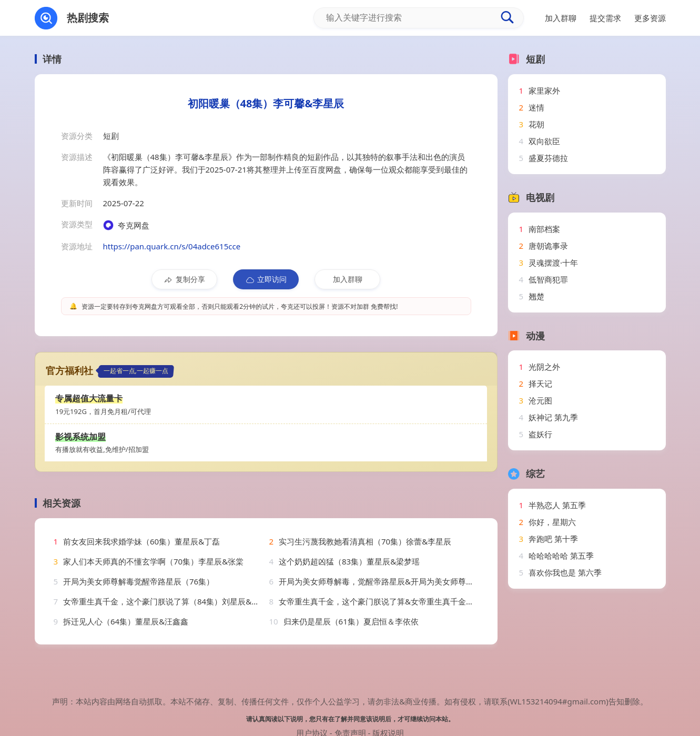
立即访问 (266, 279)
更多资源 (650, 18)
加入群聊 (348, 279)
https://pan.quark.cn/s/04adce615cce (172, 246)
